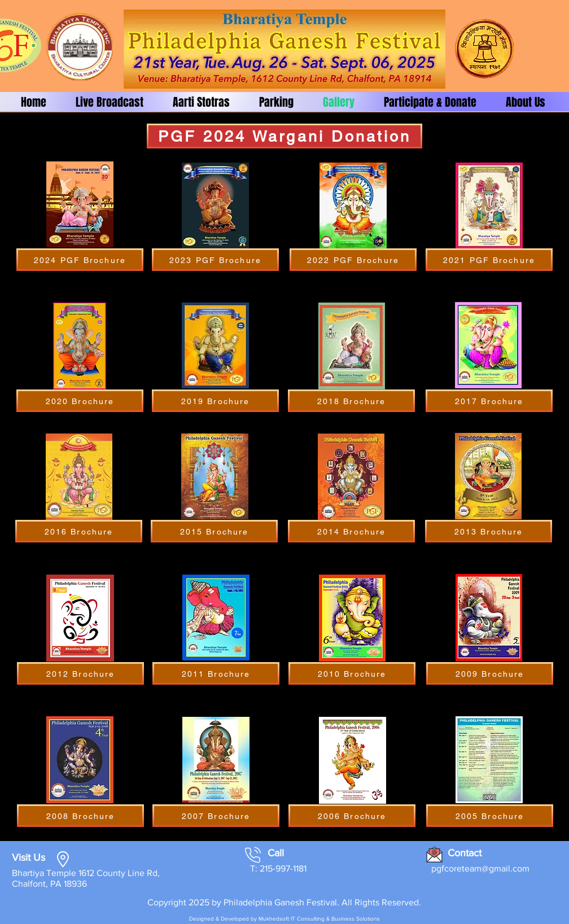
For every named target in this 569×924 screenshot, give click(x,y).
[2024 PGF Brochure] (80, 260)
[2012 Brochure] (80, 673)
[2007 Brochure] (216, 816)
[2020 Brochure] (80, 401)
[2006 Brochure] (352, 816)
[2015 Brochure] (214, 531)
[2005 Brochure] (490, 816)
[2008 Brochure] (80, 816)
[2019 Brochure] (215, 401)
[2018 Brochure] (351, 401)
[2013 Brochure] (489, 531)
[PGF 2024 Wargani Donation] (284, 136)
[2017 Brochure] (489, 401)
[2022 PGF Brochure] (353, 260)
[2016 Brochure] (79, 531)
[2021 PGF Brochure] (489, 260)
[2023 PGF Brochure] (215, 260)
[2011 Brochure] (216, 673)
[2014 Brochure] (351, 531)
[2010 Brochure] (352, 673)
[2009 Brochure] (490, 673)
